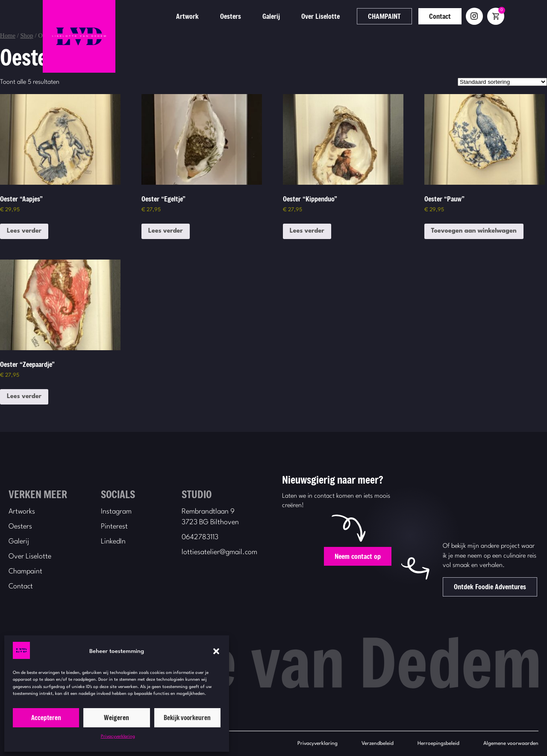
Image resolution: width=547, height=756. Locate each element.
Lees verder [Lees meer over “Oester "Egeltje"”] (166, 231)
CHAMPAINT (419, 16)
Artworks (22, 512)
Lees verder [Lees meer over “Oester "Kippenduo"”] (307, 231)
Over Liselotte (355, 16)
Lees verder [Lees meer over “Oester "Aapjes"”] (24, 231)
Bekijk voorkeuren (187, 718)
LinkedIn (113, 542)
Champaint (25, 571)
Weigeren (116, 718)
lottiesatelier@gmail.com (219, 552)
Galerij (305, 16)
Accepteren (46, 718)
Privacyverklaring (118, 736)
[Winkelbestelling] (502, 82)
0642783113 (200, 537)
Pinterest (114, 527)
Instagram (116, 512)
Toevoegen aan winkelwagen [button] (474, 231)
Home (8, 35)
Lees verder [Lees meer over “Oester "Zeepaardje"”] (24, 397)
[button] (216, 651)
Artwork (222, 16)
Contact (474, 16)
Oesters (265, 16)
